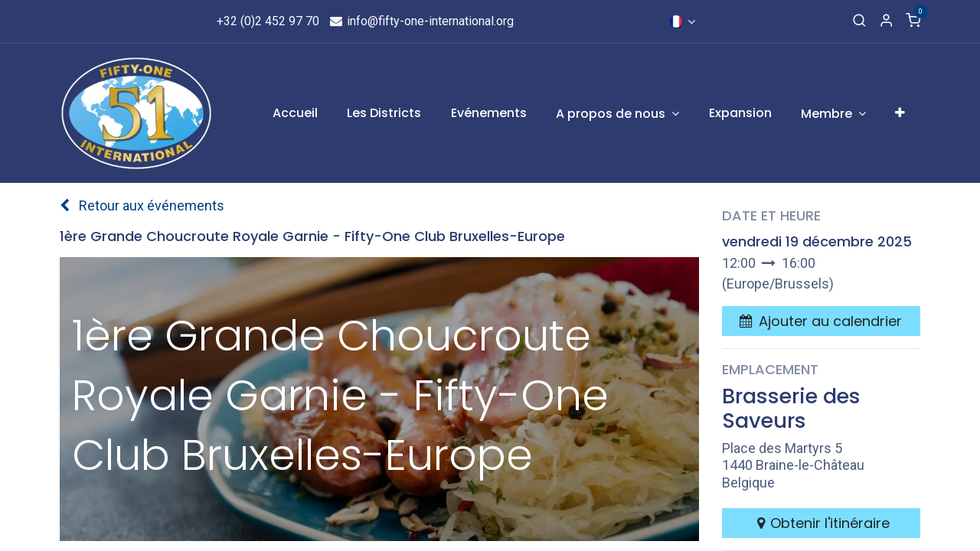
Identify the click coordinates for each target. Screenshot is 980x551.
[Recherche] (859, 21)
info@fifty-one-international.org (421, 21)
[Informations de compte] (886, 21)
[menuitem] (295, 113)
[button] (821, 321)
